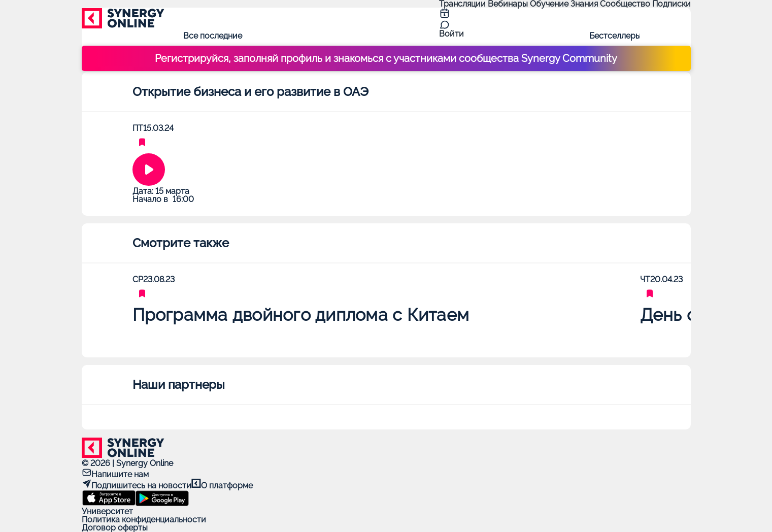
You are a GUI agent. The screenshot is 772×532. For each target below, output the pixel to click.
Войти (451, 34)
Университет (107, 511)
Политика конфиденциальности (144, 520)
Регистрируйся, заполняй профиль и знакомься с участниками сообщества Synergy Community (386, 58)
